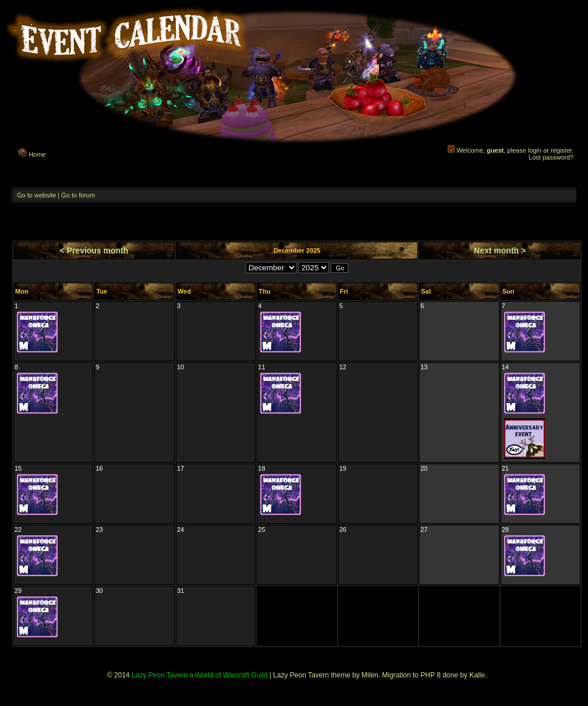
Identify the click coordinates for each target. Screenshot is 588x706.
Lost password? (551, 157)
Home (31, 153)
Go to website (36, 195)
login (535, 150)
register (561, 150)
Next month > (500, 250)
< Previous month (94, 250)
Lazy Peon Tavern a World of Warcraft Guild (199, 675)
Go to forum (78, 195)
